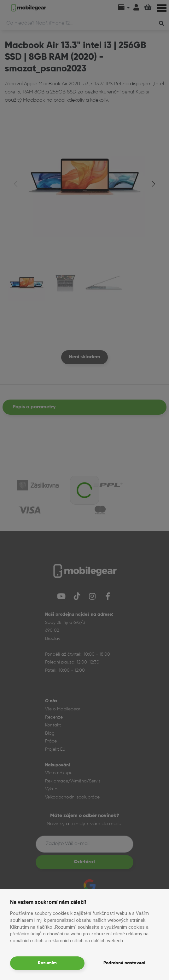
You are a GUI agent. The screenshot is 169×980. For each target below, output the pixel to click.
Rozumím (47, 963)
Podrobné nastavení (124, 963)
